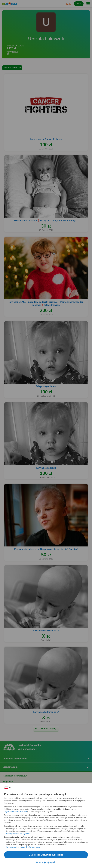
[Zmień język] (8, 788)
